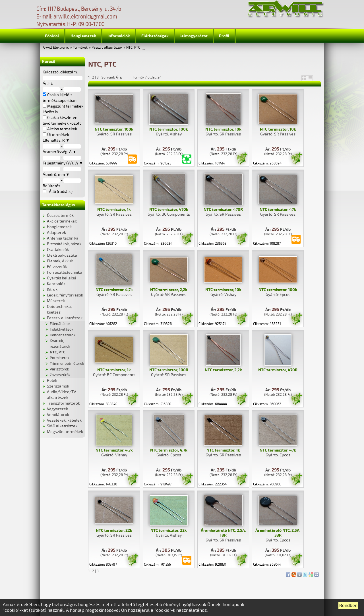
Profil (224, 36)
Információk (119, 36)
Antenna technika (63, 238)
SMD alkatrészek (62, 426)
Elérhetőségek (155, 36)
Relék (52, 381)
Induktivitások (62, 329)
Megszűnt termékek (65, 432)
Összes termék (60, 216)
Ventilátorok (58, 415)
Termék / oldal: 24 (147, 77)
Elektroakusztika (62, 255)
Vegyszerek (57, 409)
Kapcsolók (56, 284)
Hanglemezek (83, 36)
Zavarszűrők (60, 375)
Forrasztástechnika (65, 272)
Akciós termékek (62, 221)
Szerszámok (58, 386)
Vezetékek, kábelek (64, 420)
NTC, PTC (133, 48)
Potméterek (60, 358)
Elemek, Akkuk (60, 261)
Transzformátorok (63, 403)
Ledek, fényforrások (65, 295)
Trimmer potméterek (67, 364)
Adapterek (56, 233)
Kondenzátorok (63, 335)
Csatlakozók (58, 250)
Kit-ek (52, 290)
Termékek (80, 48)
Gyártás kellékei (61, 278)
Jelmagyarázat (194, 36)
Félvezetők (57, 267)
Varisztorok (59, 369)
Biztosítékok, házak (64, 244)
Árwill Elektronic (56, 48)
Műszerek (56, 301)
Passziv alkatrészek (107, 48)
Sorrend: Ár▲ (116, 77)
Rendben (348, 605)
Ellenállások (60, 324)
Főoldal (52, 36)
